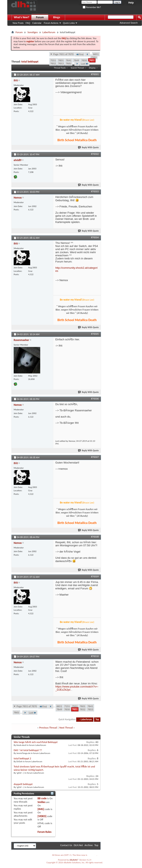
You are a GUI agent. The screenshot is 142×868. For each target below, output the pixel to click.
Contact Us (66, 845)
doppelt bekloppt (23, 784)
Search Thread (77, 68)
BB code (42, 798)
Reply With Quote (89, 147)
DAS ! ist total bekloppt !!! (28, 750)
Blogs (57, 17)
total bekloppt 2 (22, 758)
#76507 (95, 457)
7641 (69, 60)
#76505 (95, 334)
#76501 (95, 74)
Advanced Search (129, 23)
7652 (53, 63)
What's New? (22, 17)
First (80, 54)
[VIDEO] (42, 816)
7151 (94, 57)
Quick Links (69, 23)
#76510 (95, 656)
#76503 (95, 191)
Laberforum (49, 32)
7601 (61, 60)
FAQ (28, 23)
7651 (92, 60)
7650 (84, 60)
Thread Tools (60, 68)
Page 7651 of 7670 (63, 54)
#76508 (95, 537)
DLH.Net (78, 845)
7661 (69, 63)
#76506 (95, 399)
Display (92, 68)
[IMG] (41, 809)
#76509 (95, 577)
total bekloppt (30, 62)
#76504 (95, 237)
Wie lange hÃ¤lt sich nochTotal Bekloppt (36, 742)
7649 (76, 60)
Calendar (37, 23)
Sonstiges (32, 32)
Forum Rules (44, 832)
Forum (40, 17)
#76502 (95, 154)
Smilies (41, 802)
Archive (89, 845)
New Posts (18, 23)
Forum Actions (51, 23)
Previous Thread (48, 728)
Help (131, 3)
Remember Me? (92, 7)
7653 (61, 63)
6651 (96, 54)
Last (85, 64)
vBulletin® (74, 860)
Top (97, 719)
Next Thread (66, 728)
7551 (53, 60)
